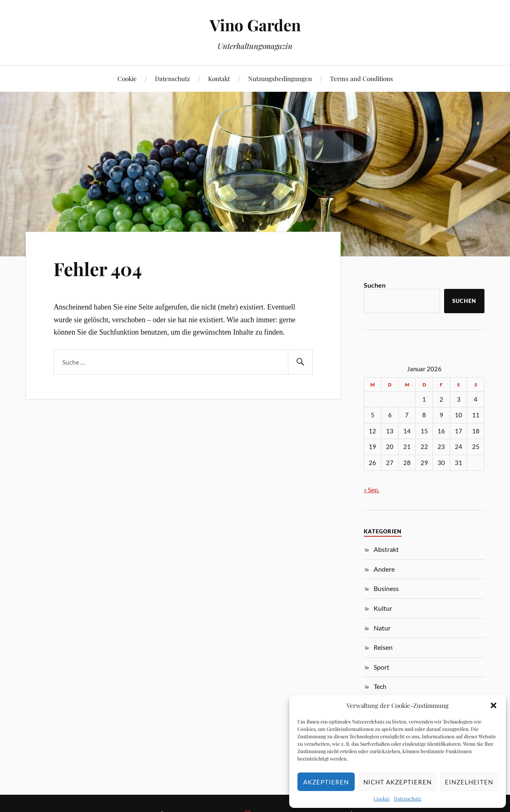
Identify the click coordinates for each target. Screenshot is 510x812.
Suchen (375, 285)
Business (386, 588)
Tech (380, 686)
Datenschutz (408, 798)
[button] (494, 705)
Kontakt (219, 78)
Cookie (382, 798)
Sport (381, 667)
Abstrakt (386, 549)
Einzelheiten (469, 782)
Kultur (383, 608)
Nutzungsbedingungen (280, 78)
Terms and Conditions (361, 78)
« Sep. (372, 490)
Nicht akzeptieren (398, 782)
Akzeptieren (326, 782)
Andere (384, 569)
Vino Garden (255, 25)
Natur (382, 628)
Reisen (383, 647)
